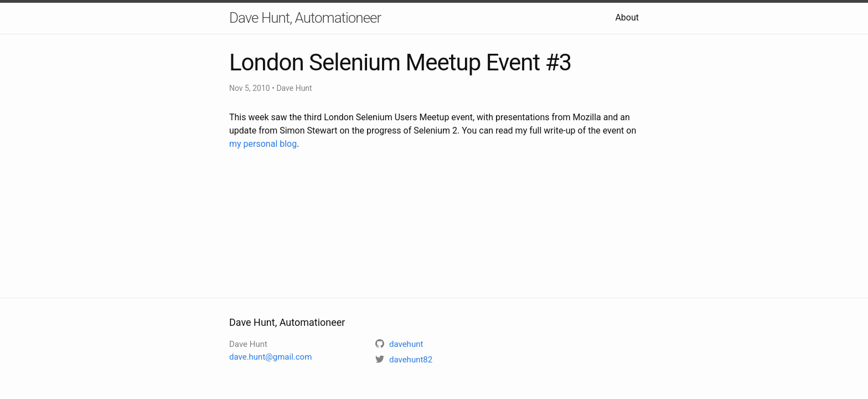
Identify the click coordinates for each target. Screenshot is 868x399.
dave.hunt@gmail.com (270, 357)
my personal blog (263, 144)
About (627, 17)
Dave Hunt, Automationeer (305, 18)
